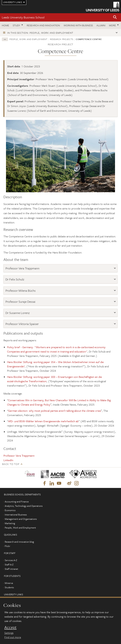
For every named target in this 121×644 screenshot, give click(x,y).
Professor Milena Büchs (21, 290)
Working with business (78, 25)
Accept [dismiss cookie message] (10, 627)
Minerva (9, 583)
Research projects (62, 39)
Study (16, 25)
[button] (115, 17)
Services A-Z (11, 560)
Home (5, 25)
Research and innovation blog (19, 542)
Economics (10, 510)
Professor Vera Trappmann (22, 268)
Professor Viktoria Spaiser (22, 324)
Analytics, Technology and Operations (24, 506)
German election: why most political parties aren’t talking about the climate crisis (55, 411)
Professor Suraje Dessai (20, 302)
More (112, 25)
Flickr (7, 546)
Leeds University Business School (23, 17)
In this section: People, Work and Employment (40, 33)
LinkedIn (8, 460)
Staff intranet (11, 569)
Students (9, 587)
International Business (16, 515)
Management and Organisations (21, 519)
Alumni (101, 25)
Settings (9, 633)
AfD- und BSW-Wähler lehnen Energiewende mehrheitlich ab (43, 421)
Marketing (10, 523)
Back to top (11, 464)
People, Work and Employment (28, 39)
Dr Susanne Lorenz (18, 313)
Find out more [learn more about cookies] (13, 637)
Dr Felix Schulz (15, 279)
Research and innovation (43, 25)
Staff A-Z (9, 565)
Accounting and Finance (17, 502)
